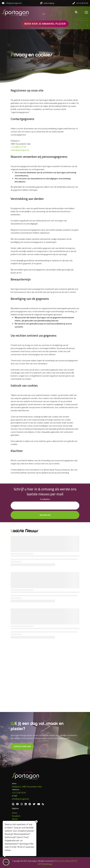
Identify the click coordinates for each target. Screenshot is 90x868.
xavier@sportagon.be (20, 150)
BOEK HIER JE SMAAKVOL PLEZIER (45, 24)
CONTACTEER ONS (22, 746)
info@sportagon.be (20, 799)
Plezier (15, 819)
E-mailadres (45, 499)
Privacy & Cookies (63, 861)
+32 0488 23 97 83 (19, 147)
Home (15, 813)
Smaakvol (16, 816)
